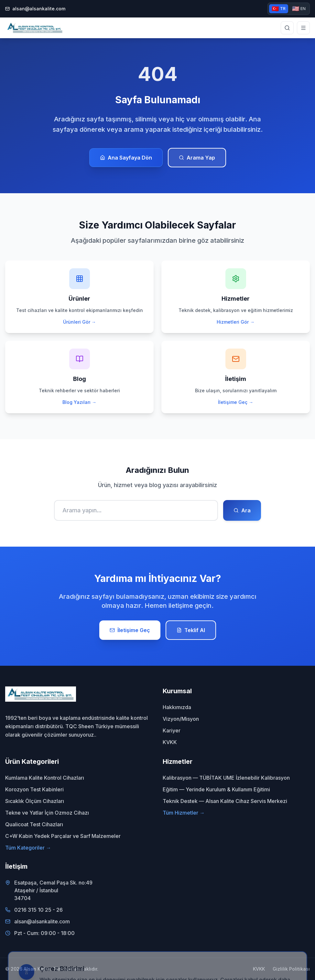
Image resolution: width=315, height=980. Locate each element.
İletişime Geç (130, 630)
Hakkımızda (177, 707)
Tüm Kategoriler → (28, 848)
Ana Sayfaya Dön (126, 158)
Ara (242, 510)
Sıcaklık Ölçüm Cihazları (35, 801)
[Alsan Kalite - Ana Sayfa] (35, 28)
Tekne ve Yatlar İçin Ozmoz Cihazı (47, 813)
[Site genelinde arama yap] (287, 28)
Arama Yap (197, 158)
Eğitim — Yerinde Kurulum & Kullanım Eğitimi (216, 789)
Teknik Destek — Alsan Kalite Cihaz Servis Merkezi (225, 801)
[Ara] (136, 510)
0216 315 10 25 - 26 (38, 910)
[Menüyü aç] (303, 28)
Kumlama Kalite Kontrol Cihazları (45, 778)
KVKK (170, 742)
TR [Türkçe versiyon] (279, 9)
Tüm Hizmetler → (184, 813)
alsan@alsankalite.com (35, 9)
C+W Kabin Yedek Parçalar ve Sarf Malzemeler (63, 836)
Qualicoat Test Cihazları (34, 824)
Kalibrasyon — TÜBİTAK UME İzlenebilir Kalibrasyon (226, 778)
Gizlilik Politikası (291, 969)
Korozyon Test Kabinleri (34, 789)
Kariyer (172, 730)
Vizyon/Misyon (181, 719)
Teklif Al (191, 630)
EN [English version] (299, 9)
